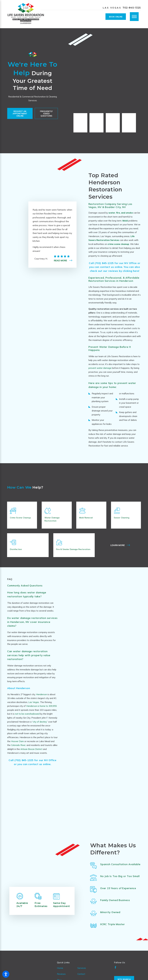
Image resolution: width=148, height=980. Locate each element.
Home (60, 975)
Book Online (116, 17)
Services (82, 975)
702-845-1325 (132, 8)
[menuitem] (67, 975)
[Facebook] (115, 974)
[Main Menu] (134, 17)
